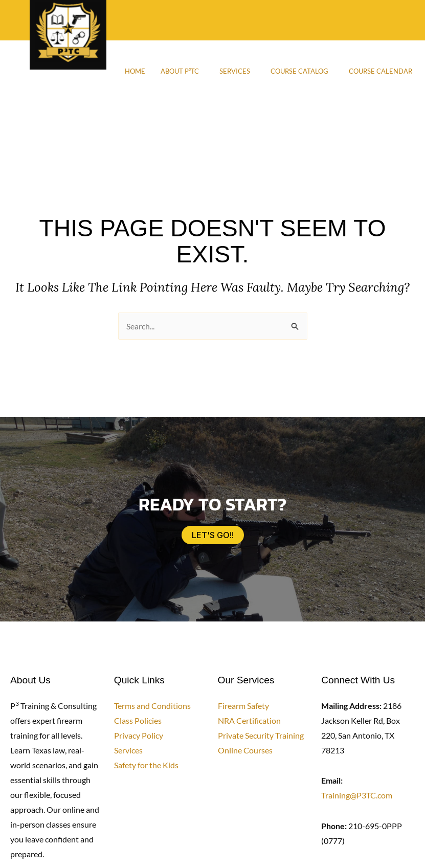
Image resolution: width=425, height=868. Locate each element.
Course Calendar (381, 71)
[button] (182, 71)
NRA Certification (249, 720)
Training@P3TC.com (357, 795)
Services (235, 71)
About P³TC (180, 71)
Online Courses (245, 750)
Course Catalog (299, 71)
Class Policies (138, 720)
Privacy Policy (139, 735)
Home (135, 71)
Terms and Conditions (152, 706)
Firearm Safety (243, 706)
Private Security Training (261, 735)
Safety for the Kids (146, 765)
